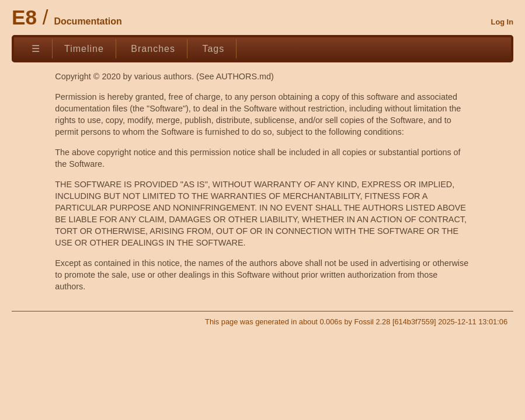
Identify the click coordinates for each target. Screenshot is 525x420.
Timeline (84, 49)
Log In (502, 22)
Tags (213, 49)
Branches (153, 49)
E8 (24, 17)
